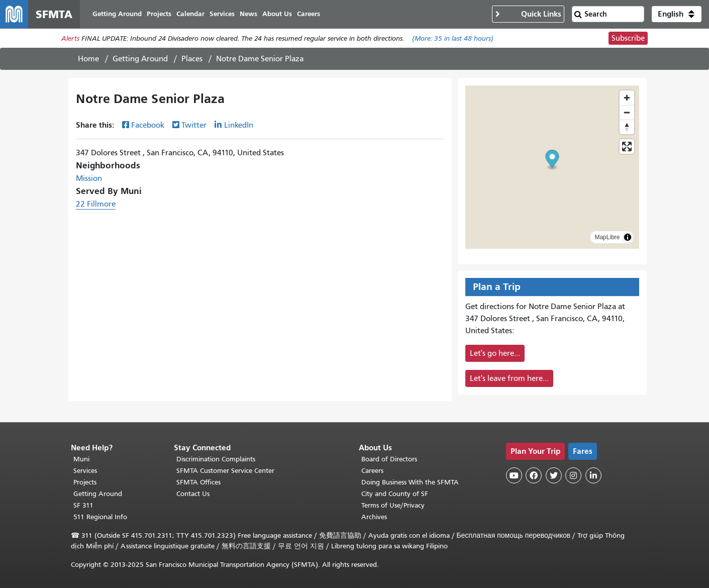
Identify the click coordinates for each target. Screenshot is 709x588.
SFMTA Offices (198, 482)
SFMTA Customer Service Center (225, 471)
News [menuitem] (248, 14)
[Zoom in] (627, 98)
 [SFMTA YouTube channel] (514, 475)
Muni (81, 459)
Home (88, 59)
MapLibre (607, 237)
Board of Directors (389, 459)
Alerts (70, 38)
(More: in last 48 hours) (453, 38)
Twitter (194, 125)
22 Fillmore (96, 204)
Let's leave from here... (509, 378)
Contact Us (193, 494)
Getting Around (140, 59)
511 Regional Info (100, 517)
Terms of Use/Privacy (393, 505)
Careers (372, 471)
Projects (85, 482)
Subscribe (628, 38)
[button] (677, 14)
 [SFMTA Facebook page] (534, 475)
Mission (89, 178)
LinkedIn (239, 125)
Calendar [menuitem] (190, 14)
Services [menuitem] (222, 14)
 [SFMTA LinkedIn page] (593, 475)
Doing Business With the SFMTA (410, 482)
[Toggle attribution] (628, 237)
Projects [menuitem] (159, 14)
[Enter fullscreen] (627, 146)
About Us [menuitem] (277, 14)
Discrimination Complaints (216, 459)
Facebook (148, 125)
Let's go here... (495, 353)
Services (85, 471)
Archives (374, 517)
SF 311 (83, 505)
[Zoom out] (627, 112)
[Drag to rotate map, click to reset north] (627, 127)
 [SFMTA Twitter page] (554, 475)
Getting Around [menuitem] (117, 14)
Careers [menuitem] (309, 14)
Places (192, 59)
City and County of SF (395, 494)
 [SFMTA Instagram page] (573, 475)
